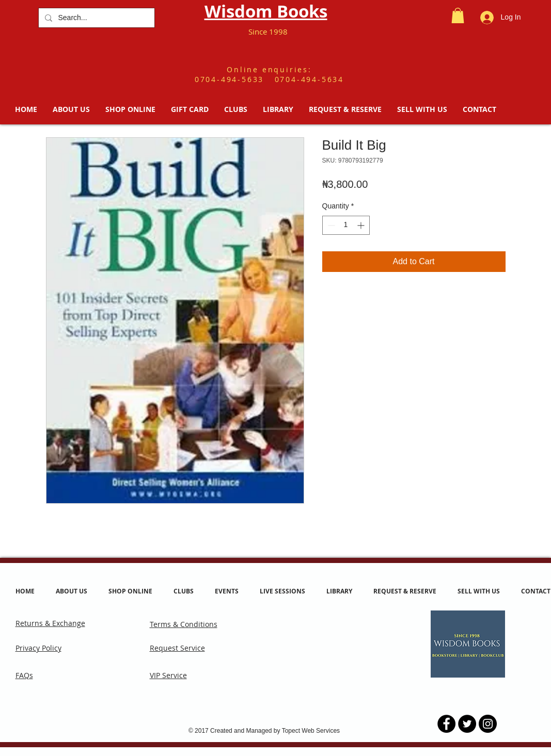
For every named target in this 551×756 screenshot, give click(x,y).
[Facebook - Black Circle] (446, 724)
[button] (458, 15)
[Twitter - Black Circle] (467, 724)
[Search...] (96, 18)
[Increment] (362, 225)
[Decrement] (330, 225)
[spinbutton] (346, 225)
